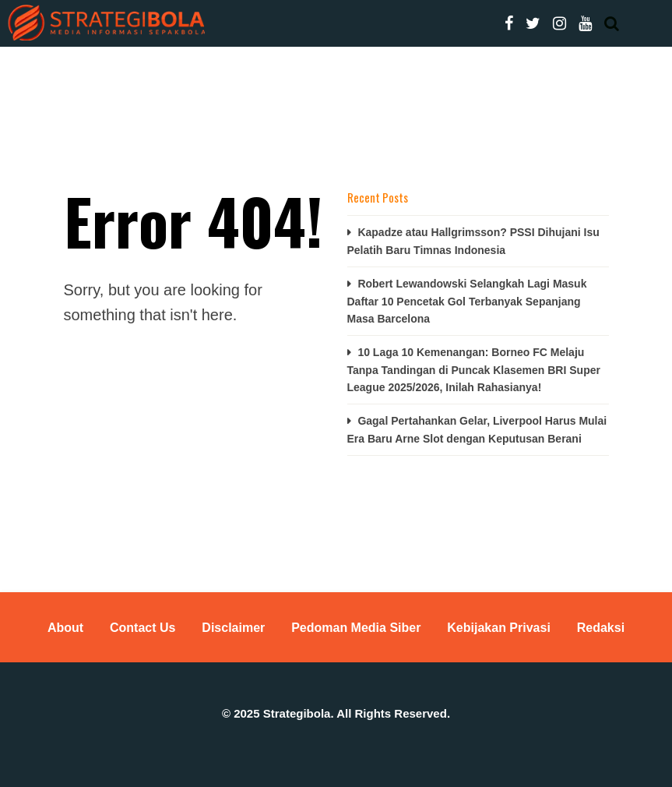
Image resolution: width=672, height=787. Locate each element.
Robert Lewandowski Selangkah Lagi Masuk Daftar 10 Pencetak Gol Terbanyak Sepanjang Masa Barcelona (467, 301)
